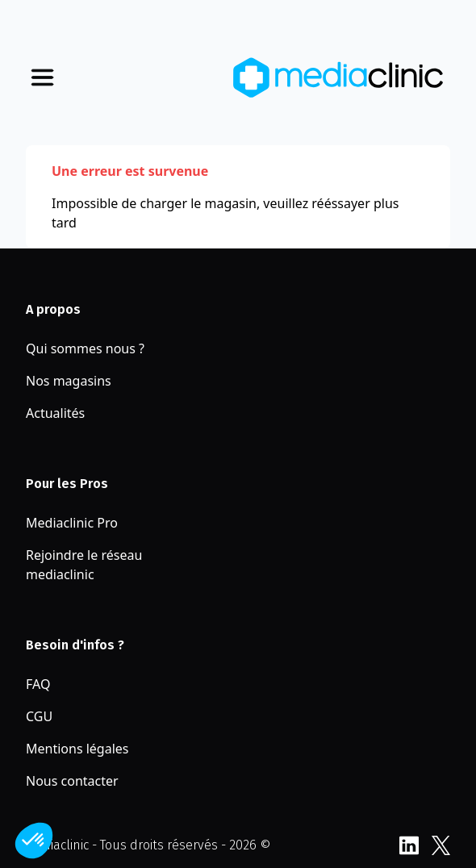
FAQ (38, 684)
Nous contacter (72, 781)
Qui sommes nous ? (85, 348)
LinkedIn (409, 845)
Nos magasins (69, 381)
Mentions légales (77, 749)
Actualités (55, 413)
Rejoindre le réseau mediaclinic (84, 565)
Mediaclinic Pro (72, 523)
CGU (39, 716)
